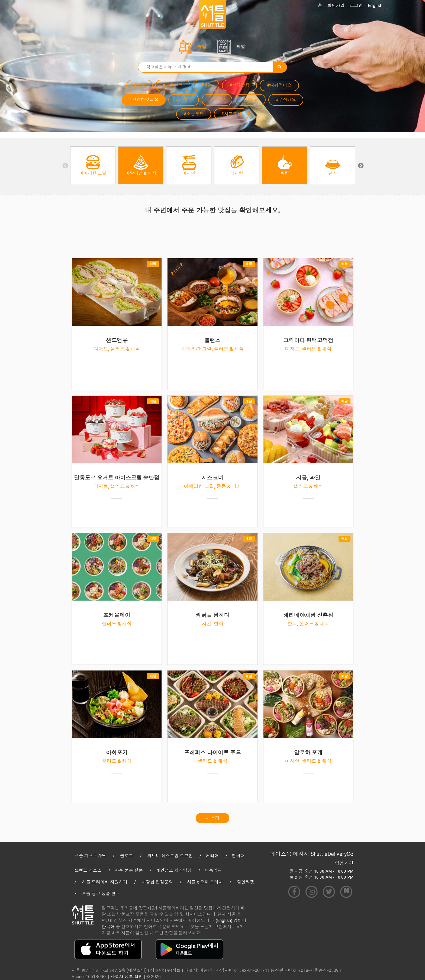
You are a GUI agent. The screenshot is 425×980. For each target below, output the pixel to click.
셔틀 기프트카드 (90, 856)
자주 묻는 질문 (129, 870)
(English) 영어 (229, 921)
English (375, 6)
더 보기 (212, 818)
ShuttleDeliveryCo (332, 854)
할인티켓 (246, 882)
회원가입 (336, 6)
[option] (93, 165)
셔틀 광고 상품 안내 (101, 894)
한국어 (108, 927)
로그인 (356, 6)
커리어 (212, 856)
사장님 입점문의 (157, 882)
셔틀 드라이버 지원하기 (105, 882)
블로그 (127, 856)
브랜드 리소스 (88, 870)
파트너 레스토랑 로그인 (170, 856)
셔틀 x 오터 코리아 (205, 882)
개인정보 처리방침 (174, 870)
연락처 (238, 856)
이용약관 (213, 870)
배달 (202, 47)
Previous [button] (65, 165)
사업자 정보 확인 (127, 977)
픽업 (241, 47)
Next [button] (360, 165)
